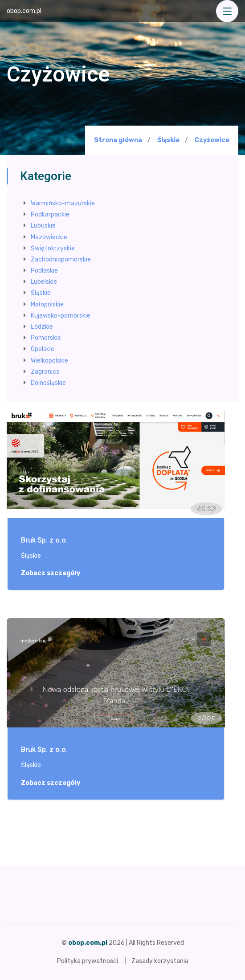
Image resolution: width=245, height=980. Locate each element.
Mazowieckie (49, 237)
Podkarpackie (50, 214)
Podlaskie (44, 271)
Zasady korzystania (160, 961)
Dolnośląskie (48, 383)
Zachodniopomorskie (61, 259)
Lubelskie (44, 282)
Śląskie (168, 140)
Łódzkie (42, 327)
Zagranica (45, 372)
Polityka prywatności (88, 961)
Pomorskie (46, 338)
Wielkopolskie (49, 361)
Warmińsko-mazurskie (63, 203)
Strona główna (118, 140)
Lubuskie (43, 226)
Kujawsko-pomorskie (61, 316)
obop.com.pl (24, 11)
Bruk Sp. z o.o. (44, 541)
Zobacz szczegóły (55, 573)
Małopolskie (47, 304)
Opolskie (43, 349)
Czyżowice (212, 140)
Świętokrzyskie (53, 248)
